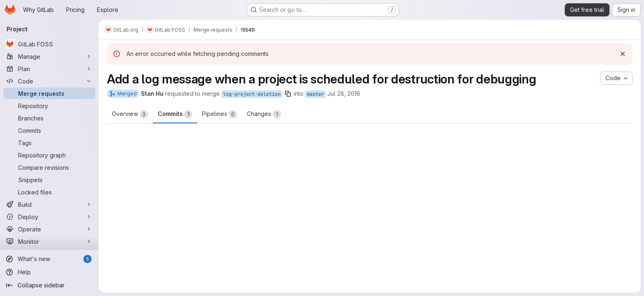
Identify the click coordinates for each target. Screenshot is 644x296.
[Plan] (49, 69)
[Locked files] (49, 192)
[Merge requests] (49, 93)
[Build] (49, 204)
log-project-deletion (252, 94)
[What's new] (49, 259)
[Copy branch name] (288, 94)
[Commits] (49, 130)
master (315, 94)
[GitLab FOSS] (49, 44)
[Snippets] (49, 180)
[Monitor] (49, 241)
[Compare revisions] (49, 167)
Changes (264, 114)
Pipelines (220, 114)
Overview (130, 114)
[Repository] (49, 106)
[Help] (49, 272)
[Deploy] (49, 217)
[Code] (49, 81)
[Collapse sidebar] (49, 285)
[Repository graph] (49, 155)
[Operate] (49, 229)
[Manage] (49, 56)
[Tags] (49, 143)
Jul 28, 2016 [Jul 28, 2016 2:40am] (344, 94)
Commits (175, 114)
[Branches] (49, 118)
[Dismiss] (623, 54)
